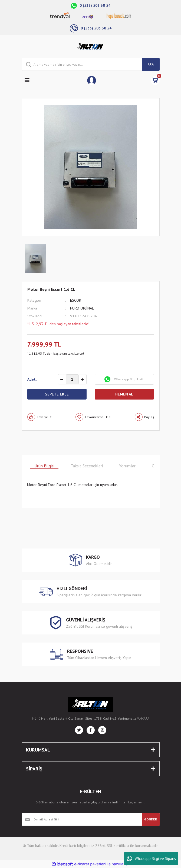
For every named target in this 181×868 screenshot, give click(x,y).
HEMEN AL (124, 394)
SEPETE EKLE (57, 394)
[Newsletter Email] (82, 819)
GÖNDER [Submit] (151, 819)
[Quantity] (72, 379)
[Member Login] (92, 80)
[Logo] (91, 46)
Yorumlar (127, 466)
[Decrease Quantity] (62, 380)
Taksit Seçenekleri (87, 466)
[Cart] (155, 80)
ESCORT (77, 300)
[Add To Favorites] (93, 417)
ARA (151, 64)
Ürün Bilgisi (44, 466)
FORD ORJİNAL (82, 308)
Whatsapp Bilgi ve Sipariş (151, 859)
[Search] (91, 64)
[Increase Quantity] (83, 380)
